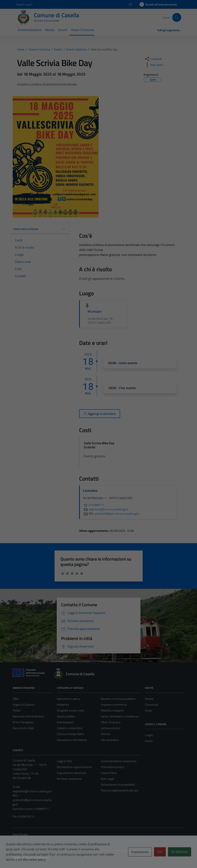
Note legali (107, 779)
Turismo (105, 734)
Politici (17, 710)
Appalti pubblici (66, 716)
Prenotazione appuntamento (74, 767)
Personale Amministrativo (28, 716)
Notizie (149, 699)
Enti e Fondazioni (23, 722)
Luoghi (149, 735)
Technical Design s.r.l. (38, 857)
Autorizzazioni (65, 722)
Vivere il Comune (83, 30)
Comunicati (152, 705)
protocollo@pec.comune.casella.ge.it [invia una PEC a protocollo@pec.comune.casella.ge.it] (117, 514)
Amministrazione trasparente (119, 761)
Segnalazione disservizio (71, 773)
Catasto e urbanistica (70, 728)
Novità (50, 30)
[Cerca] (177, 17)
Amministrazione (30, 30)
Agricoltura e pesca (68, 699)
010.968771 (93, 505)
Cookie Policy (109, 773)
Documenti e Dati (23, 728)
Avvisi (148, 710)
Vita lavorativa (110, 740)
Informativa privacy (113, 767)
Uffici (16, 699)
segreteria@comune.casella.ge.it (32, 791)
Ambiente (63, 705)
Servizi (63, 30)
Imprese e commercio (114, 705)
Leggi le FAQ (64, 761)
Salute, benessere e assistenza (120, 716)
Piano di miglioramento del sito (120, 790)
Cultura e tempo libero (70, 734)
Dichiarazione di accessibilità (118, 785)
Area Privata (20, 834)
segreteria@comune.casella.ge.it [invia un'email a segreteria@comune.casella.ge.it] (105, 509)
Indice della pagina (40, 229)
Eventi (149, 741)
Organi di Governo (24, 705)
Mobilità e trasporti (112, 710)
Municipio (95, 311)
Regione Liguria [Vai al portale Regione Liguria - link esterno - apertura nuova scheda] (24, 4)
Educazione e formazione (72, 740)
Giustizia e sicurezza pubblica (118, 699)
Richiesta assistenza (69, 779)
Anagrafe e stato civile (70, 710)
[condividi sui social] (153, 59)
